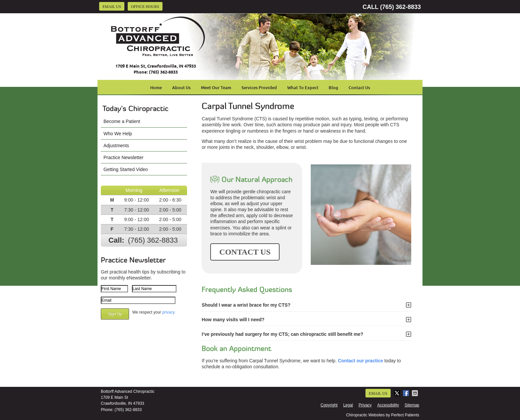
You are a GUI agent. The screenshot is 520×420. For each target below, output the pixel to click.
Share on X (398, 393)
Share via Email (416, 393)
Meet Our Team (216, 88)
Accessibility (388, 405)
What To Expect (303, 88)
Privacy (365, 405)
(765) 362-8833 (400, 7)
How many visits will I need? (233, 320)
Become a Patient (122, 121)
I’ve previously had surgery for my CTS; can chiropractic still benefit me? (282, 334)
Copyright (329, 405)
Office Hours (145, 7)
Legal (348, 405)
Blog (333, 88)
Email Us (112, 7)
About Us (181, 88)
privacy (168, 312)
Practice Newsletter (124, 157)
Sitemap (412, 405)
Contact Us (359, 88)
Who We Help (118, 134)
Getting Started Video (126, 169)
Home (156, 88)
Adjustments (116, 146)
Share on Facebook (407, 393)
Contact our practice (360, 361)
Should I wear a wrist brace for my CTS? (246, 305)
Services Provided (259, 88)
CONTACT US (245, 252)
